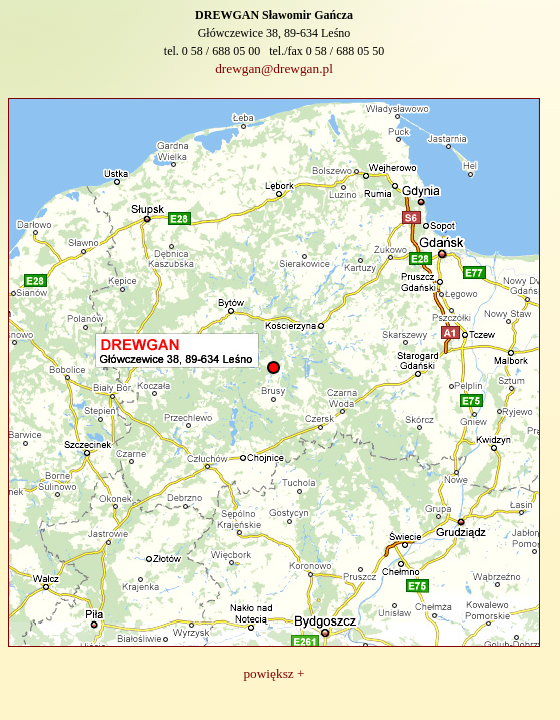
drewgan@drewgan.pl (274, 68)
